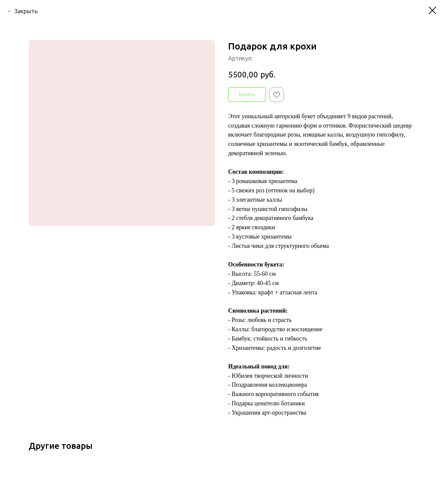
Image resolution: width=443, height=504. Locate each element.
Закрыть (26, 11)
